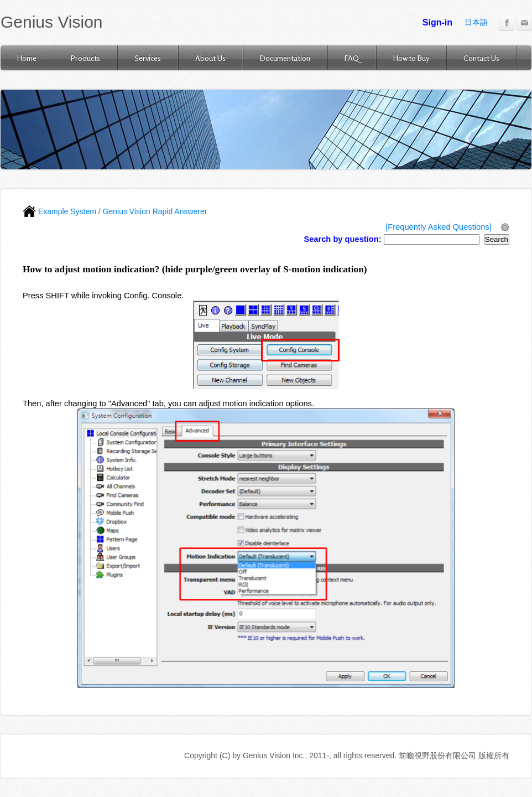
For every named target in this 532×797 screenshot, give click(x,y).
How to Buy (411, 58)
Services (148, 58)
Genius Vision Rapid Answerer (155, 211)
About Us (210, 58)
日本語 (476, 22)
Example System (59, 211)
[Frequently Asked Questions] (438, 227)
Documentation (285, 58)
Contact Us (481, 58)
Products (85, 58)
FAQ (352, 58)
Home (27, 58)
